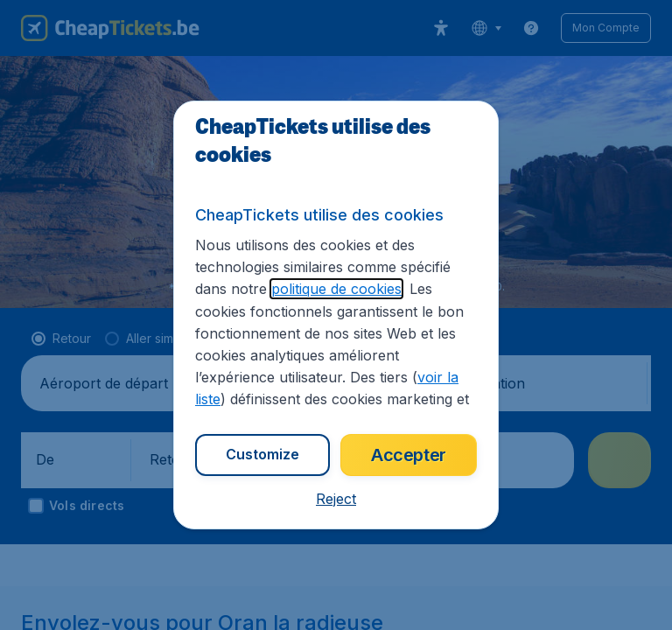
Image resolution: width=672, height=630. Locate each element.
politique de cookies (336, 289)
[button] (336, 499)
